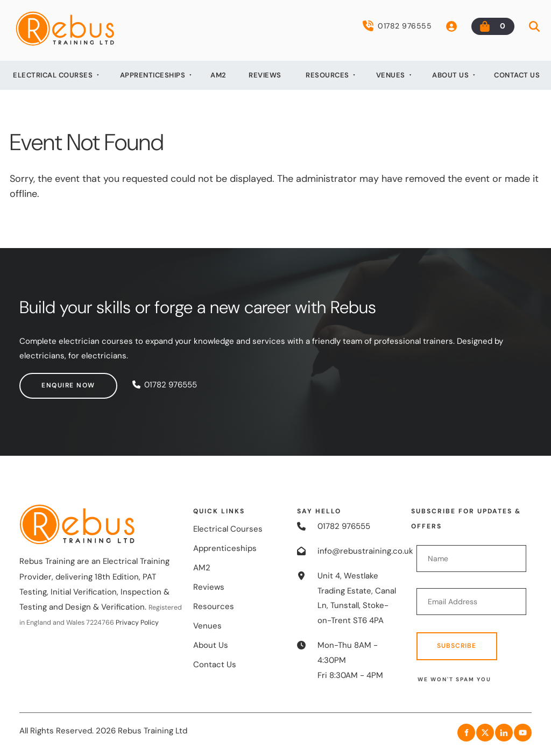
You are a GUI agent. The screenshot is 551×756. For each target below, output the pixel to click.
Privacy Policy (137, 623)
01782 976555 (397, 26)
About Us (450, 75)
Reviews (265, 75)
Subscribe (457, 646)
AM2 (218, 75)
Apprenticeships (153, 75)
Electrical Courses (53, 75)
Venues (391, 75)
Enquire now (46, 380)
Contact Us (517, 75)
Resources (327, 75)
